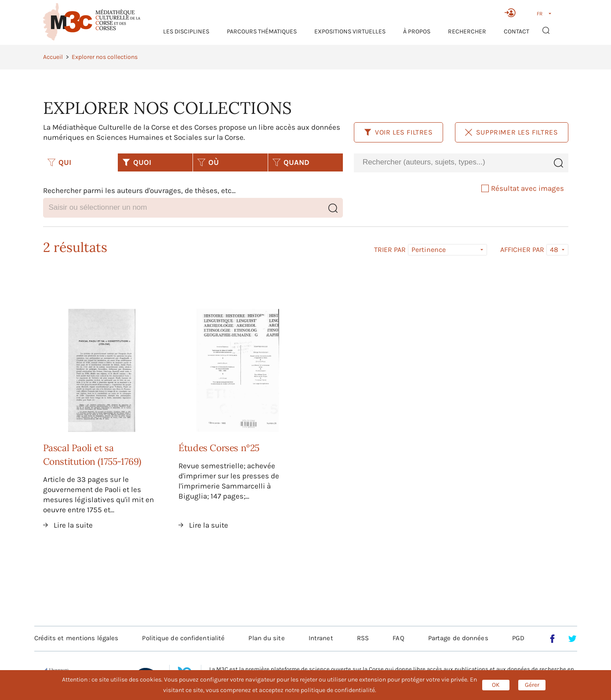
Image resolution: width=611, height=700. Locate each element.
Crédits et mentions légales (76, 638)
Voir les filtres (398, 132)
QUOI (137, 162)
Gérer (532, 685)
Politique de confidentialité (183, 638)
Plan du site (266, 638)
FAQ (398, 638)
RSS (363, 638)
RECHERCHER (467, 31)
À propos (417, 31)
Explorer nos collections (105, 57)
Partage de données (458, 638)
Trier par (390, 250)
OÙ (208, 162)
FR (540, 14)
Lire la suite (73, 525)
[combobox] (451, 162)
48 (554, 250)
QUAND (291, 162)
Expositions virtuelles (350, 31)
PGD (518, 638)
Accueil (53, 57)
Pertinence (429, 250)
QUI (59, 162)
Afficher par (522, 250)
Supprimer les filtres (512, 132)
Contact (516, 31)
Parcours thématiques (262, 31)
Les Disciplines (186, 31)
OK (496, 685)
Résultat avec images (523, 188)
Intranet (321, 638)
